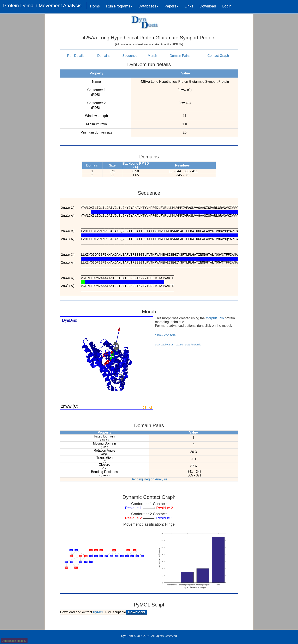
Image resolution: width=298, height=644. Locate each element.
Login (227, 6)
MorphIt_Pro (215, 318)
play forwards (193, 344)
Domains (104, 56)
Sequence (130, 56)
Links (189, 6)
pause (179, 344)
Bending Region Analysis (149, 479)
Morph (152, 56)
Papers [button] (171, 6)
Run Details (76, 56)
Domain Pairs (180, 56)
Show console (165, 335)
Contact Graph (218, 56)
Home (95, 6)
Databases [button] (148, 6)
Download (208, 6)
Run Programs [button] (119, 6)
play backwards (164, 344)
